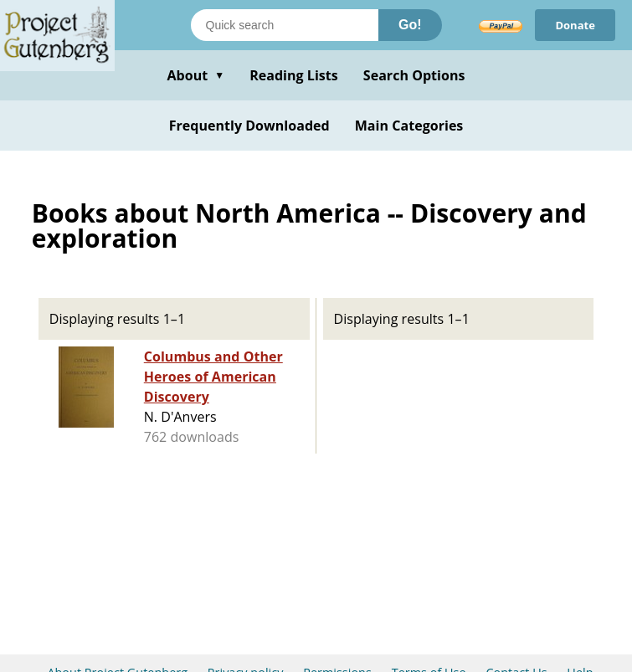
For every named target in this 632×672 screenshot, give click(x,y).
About (195, 75)
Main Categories (409, 126)
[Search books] (285, 25)
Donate (575, 25)
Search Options (414, 75)
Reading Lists (294, 75)
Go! (410, 25)
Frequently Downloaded (249, 126)
